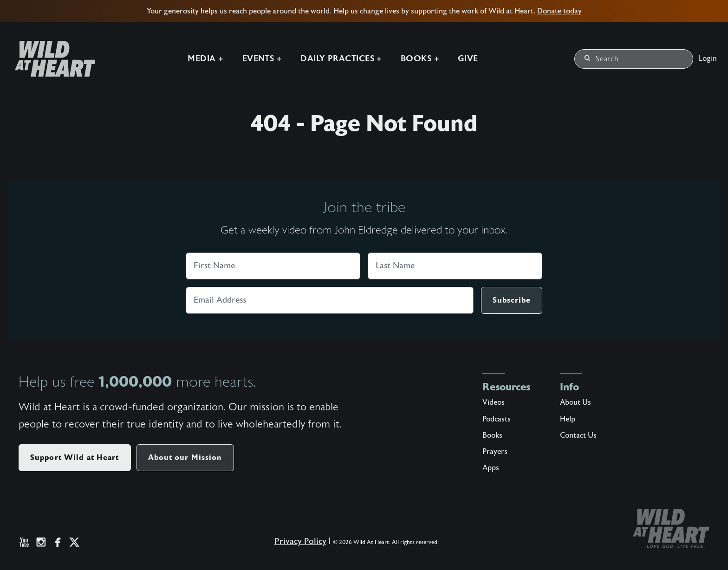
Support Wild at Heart (75, 457)
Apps (491, 468)
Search (601, 59)
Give (468, 59)
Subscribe (512, 300)
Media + (205, 59)
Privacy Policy (300, 541)
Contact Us (578, 435)
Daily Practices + (341, 59)
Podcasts (497, 419)
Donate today (559, 11)
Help (568, 419)
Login (708, 58)
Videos (494, 402)
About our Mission (185, 457)
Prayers (495, 452)
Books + (420, 59)
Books (492, 435)
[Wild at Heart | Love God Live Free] (51, 59)
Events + (262, 59)
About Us (575, 402)
